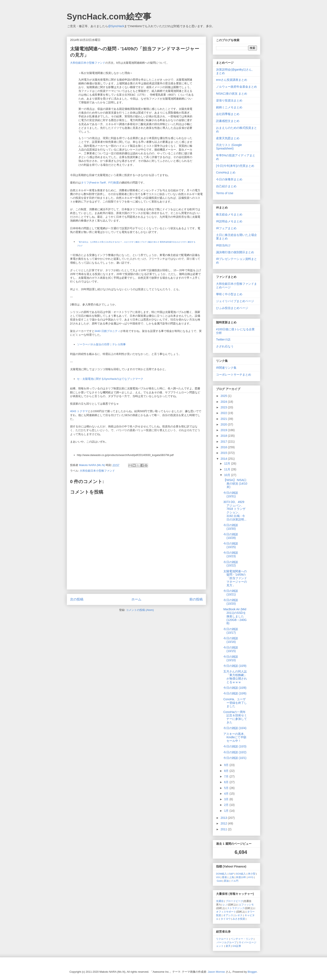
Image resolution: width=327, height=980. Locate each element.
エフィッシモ (246, 905)
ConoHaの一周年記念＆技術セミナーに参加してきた (235, 717)
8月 (227, 771)
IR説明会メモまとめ (229, 221)
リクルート (222, 939)
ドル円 (235, 881)
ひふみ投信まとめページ (232, 308)
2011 (224, 829)
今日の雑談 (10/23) (231, 554)
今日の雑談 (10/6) (235, 693)
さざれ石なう (225, 346)
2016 (224, 447)
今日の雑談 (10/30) (231, 527)
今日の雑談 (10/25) (231, 545)
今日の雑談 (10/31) (231, 494)
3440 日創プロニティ (107, 331)
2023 (224, 407)
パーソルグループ (227, 942)
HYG (251, 877)
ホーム (136, 599)
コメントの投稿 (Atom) (140, 610)
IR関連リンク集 (226, 368)
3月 (227, 799)
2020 (224, 424)
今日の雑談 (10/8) (235, 688)
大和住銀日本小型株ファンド (88, 63)
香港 (224, 877)
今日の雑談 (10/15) (231, 649)
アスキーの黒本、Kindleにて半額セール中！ (235, 737)
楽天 (228, 946)
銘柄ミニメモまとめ (229, 107)
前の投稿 (196, 599)
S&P (231, 874)
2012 (224, 823)
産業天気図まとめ (228, 138)
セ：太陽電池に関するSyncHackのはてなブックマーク (110, 379)
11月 (227, 469)
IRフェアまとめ (226, 228)
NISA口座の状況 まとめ (232, 94)
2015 (224, 453)
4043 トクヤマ (79, 411)
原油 (226, 881)
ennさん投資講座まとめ (232, 80)
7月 (227, 776)
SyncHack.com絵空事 (109, 16)
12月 (227, 463)
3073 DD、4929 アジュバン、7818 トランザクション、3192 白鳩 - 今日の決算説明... (235, 511)
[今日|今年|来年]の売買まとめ (235, 166)
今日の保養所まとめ (229, 179)
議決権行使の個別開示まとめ (235, 252)
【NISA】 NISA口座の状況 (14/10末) (235, 484)
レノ (225, 905)
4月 (227, 794)
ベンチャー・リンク (242, 939)
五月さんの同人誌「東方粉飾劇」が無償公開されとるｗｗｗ (235, 677)
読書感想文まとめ (228, 121)
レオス (239, 915)
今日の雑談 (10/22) (231, 564)
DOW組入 (222, 874)
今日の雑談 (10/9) (235, 666)
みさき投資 (239, 919)
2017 (224, 442)
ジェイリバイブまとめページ (235, 301)
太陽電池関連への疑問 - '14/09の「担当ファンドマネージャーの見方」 (235, 578)
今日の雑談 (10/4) (235, 728)
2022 (224, 413)
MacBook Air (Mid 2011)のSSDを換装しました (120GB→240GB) (235, 616)
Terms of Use (225, 193)
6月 (227, 782)
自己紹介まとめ (226, 186)
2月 (227, 805)
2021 (224, 419)
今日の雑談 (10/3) (235, 746)
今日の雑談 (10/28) (231, 536)
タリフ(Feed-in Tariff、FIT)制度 (100, 183)
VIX (218, 877)
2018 (224, 436)
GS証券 (237, 946)
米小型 (252, 874)
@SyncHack (116, 26)
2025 (224, 396)
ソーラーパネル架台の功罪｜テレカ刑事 (101, 344)
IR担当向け (223, 245)
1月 (227, 811)
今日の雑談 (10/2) (235, 752)
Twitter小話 (223, 339)
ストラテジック (236, 908)
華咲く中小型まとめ (229, 294)
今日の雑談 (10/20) (231, 602)
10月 (227, 475)
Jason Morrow (216, 972)
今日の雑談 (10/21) (231, 593)
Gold (219, 881)
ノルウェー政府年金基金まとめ (236, 87)
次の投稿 (77, 599)
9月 (227, 765)
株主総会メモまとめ (229, 214)
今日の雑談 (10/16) (231, 640)
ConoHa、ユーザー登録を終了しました (235, 703)
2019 (224, 430)
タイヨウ (226, 919)
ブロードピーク (234, 901)
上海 (231, 877)
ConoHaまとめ (226, 172)
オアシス (228, 915)
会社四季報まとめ (228, 114)
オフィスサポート (226, 912)
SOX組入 (241, 874)
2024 (224, 402)
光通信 (220, 901)
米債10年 (241, 877)
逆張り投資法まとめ (229, 100)
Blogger (252, 972)
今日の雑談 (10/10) (231, 658)
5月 (227, 788)
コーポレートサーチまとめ (234, 375)
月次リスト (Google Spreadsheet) (229, 147)
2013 (224, 818)
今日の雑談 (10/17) (231, 631)
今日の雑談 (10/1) (235, 758)
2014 (224, 459)
